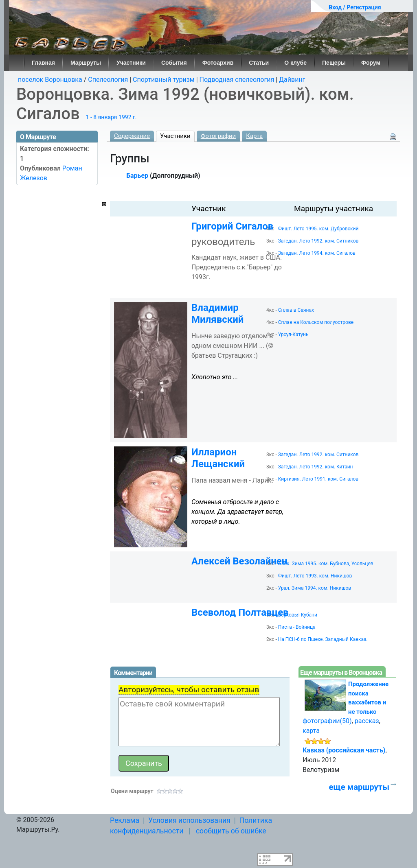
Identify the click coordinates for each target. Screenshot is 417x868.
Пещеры (334, 63)
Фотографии (218, 136)
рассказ (367, 721)
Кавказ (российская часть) (344, 750)
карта (311, 731)
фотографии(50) (327, 721)
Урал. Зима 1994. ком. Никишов (315, 588)
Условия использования (189, 820)
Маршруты (86, 63)
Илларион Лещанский (218, 458)
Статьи (259, 63)
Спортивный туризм (164, 80)
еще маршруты (359, 787)
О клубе (295, 63)
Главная (43, 63)
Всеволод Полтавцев (240, 612)
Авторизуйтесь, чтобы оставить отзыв (189, 690)
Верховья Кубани (298, 615)
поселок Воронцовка (50, 80)
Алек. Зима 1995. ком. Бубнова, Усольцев (326, 564)
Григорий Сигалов (232, 226)
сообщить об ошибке (231, 831)
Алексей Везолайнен (239, 561)
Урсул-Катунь (293, 335)
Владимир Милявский (217, 314)
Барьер (137, 176)
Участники (131, 63)
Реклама (125, 820)
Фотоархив (218, 63)
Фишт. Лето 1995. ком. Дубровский (318, 229)
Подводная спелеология (237, 80)
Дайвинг (292, 80)
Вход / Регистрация (355, 7)
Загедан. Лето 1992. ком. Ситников (318, 241)
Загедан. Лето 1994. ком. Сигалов (317, 253)
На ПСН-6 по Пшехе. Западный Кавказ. (323, 639)
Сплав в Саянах (296, 310)
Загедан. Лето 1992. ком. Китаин (316, 467)
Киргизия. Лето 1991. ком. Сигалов (318, 479)
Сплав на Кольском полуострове (316, 322)
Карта (254, 136)
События (174, 63)
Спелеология (108, 80)
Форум (371, 63)
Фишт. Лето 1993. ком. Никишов (315, 576)
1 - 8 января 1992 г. (111, 117)
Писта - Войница (297, 627)
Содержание (132, 136)
